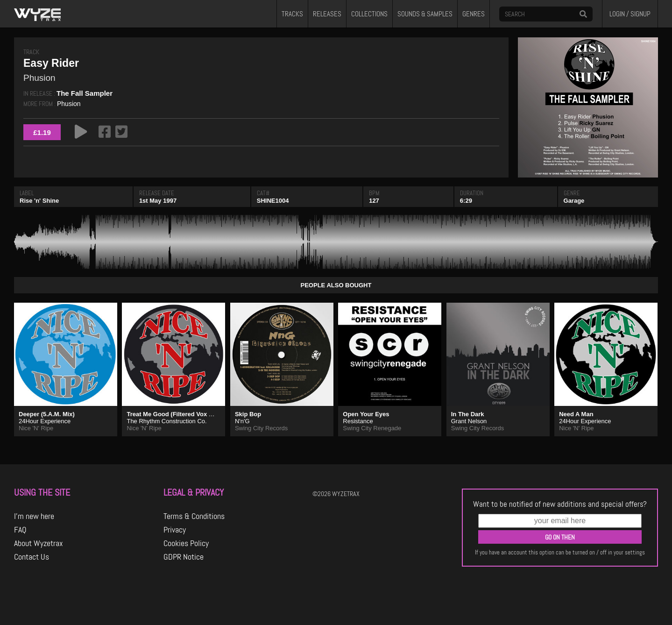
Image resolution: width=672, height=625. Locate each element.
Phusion (69, 104)
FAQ (20, 530)
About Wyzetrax (39, 543)
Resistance (358, 421)
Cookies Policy (186, 543)
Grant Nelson (469, 421)
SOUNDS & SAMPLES (425, 14)
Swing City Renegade (372, 428)
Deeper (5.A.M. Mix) (47, 414)
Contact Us (32, 557)
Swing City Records (261, 428)
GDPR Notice (184, 557)
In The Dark (468, 414)
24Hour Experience (45, 421)
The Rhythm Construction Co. (166, 421)
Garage (574, 201)
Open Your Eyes (366, 414)
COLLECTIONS (369, 14)
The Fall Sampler (85, 93)
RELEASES (327, 14)
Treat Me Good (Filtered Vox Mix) (173, 414)
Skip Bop (248, 414)
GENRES (474, 14)
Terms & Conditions (194, 516)
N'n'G (242, 421)
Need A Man (576, 414)
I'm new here (34, 516)
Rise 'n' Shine (39, 201)
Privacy (175, 530)
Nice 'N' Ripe (36, 428)
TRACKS (292, 14)
